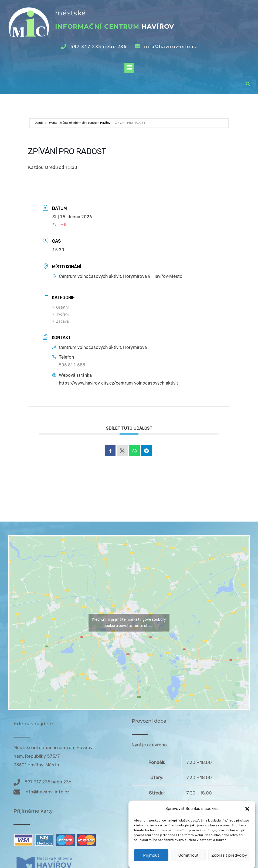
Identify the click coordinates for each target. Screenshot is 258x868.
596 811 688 (72, 365)
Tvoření (60, 314)
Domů (39, 123)
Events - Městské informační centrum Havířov (79, 123)
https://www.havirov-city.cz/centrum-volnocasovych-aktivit (118, 383)
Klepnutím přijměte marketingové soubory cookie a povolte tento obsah (129, 623)
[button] (247, 822)
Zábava (61, 321)
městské (70, 13)
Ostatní (60, 307)
